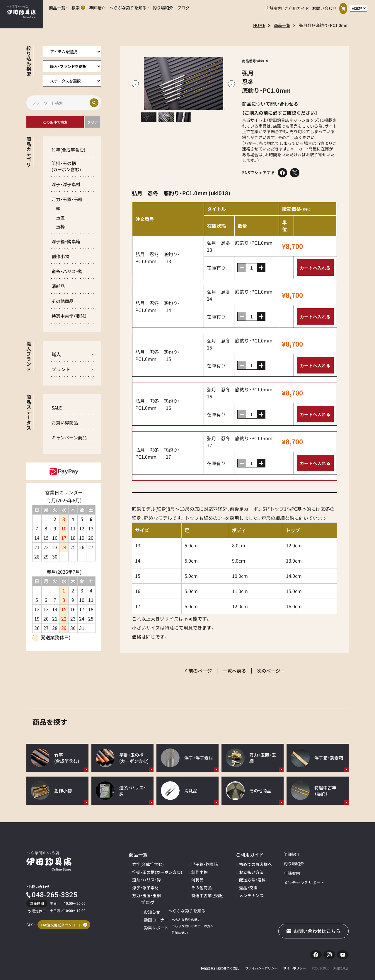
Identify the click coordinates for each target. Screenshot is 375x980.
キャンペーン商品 (69, 437)
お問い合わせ (324, 7)
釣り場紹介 (270, 864)
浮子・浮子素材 (66, 184)
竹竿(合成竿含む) (145, 863)
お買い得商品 (65, 423)
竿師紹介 (267, 854)
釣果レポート (325, 876)
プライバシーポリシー (261, 964)
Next (231, 84)
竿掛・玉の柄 (66, 166)
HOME (259, 25)
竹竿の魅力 (140, 926)
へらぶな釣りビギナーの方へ (153, 919)
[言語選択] (358, 7)
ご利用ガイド (297, 7)
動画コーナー (325, 869)
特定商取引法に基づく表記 (220, 964)
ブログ (318, 854)
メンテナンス (231, 889)
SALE (57, 408)
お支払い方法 (231, 869)
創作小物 (60, 256)
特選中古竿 (69, 316)
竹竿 (68, 150)
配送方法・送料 (232, 876)
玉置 (60, 217)
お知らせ (322, 863)
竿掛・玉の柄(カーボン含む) (152, 869)
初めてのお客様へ (235, 863)
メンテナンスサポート (280, 883)
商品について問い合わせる (270, 104)
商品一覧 (282, 25)
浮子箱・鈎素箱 (66, 241)
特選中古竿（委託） (194, 889)
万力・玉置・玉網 (67, 199)
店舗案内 (274, 7)
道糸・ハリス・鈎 (67, 271)
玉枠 (60, 226)
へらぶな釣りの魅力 (147, 913)
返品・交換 (229, 883)
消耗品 (58, 286)
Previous (135, 84)
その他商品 (63, 301)
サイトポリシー (295, 964)
